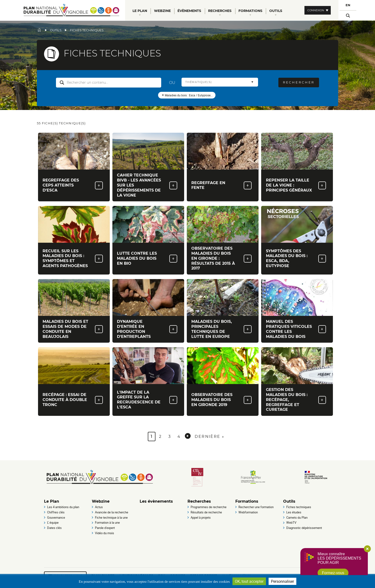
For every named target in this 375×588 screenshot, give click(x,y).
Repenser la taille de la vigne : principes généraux (289, 185)
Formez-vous (333, 573)
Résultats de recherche (206, 512)
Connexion (316, 10)
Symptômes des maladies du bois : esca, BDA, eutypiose (287, 258)
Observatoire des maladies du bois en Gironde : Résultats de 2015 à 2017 (213, 258)
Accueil (39, 30)
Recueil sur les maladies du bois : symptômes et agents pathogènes (65, 258)
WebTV (291, 522)
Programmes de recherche (209, 507)
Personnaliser (282, 581)
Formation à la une (107, 522)
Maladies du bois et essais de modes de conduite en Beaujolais (65, 329)
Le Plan (52, 501)
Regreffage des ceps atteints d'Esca (61, 185)
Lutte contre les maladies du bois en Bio (137, 258)
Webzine (101, 501)
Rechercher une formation (256, 507)
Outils (56, 30)
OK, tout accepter (249, 581)
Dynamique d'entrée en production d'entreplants (134, 329)
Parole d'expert (105, 528)
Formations (247, 501)
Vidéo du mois (105, 533)
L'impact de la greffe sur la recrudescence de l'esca (139, 400)
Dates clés (54, 528)
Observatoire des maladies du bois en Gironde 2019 (212, 400)
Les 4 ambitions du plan (63, 507)
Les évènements (156, 501)
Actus (99, 507)
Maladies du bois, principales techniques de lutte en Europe (212, 329)
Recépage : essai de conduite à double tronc (65, 400)
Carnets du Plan (297, 517)
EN (348, 5)
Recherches (199, 501)
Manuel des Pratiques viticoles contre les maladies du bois (289, 329)
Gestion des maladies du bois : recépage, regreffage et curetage (287, 400)
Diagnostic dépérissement (304, 528)
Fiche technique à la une (111, 517)
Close (367, 549)
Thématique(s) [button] (199, 82)
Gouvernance (56, 517)
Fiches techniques (299, 507)
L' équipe (53, 522)
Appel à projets (201, 517)
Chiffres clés (56, 512)
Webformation (248, 512)
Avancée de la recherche (112, 512)
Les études (294, 512)
